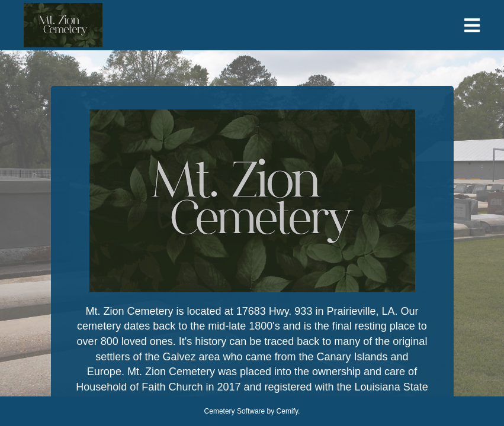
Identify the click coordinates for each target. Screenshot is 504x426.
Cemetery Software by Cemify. (252, 411)
